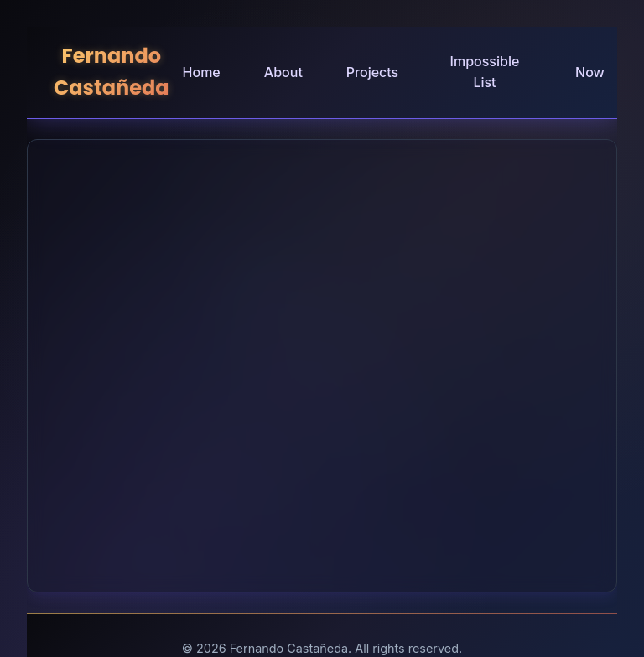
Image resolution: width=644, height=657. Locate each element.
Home (202, 72)
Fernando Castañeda (112, 72)
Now (590, 72)
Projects (372, 72)
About (283, 72)
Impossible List (485, 72)
